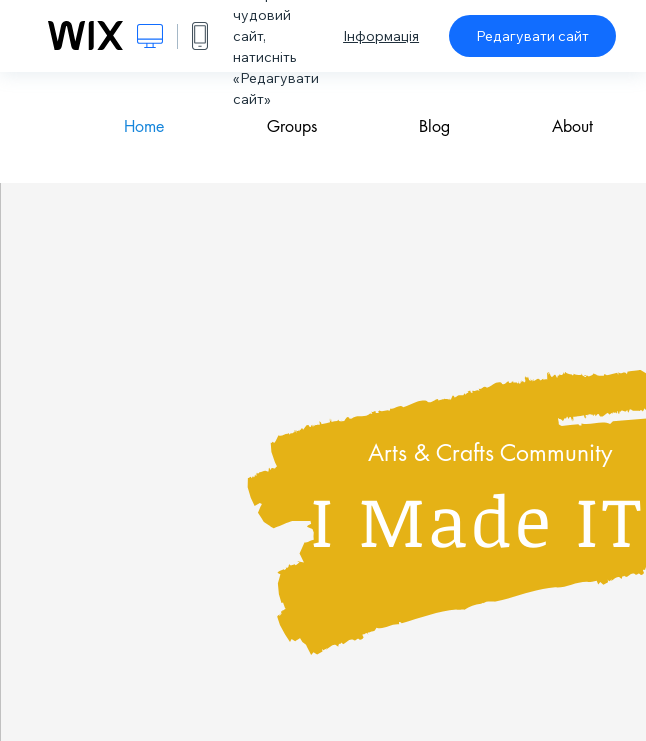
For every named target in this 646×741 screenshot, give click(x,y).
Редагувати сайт (532, 36)
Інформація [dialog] (381, 36)
